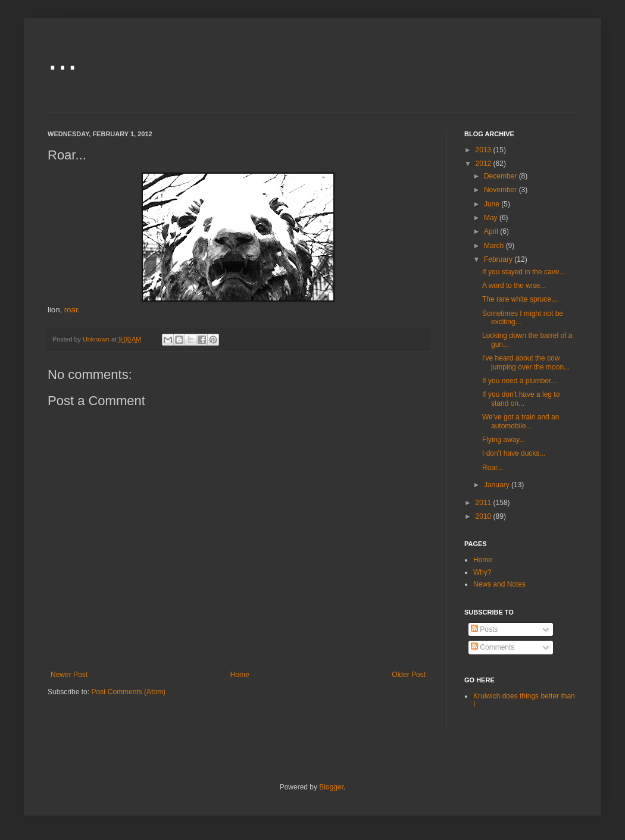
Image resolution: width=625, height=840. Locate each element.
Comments (493, 647)
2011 (485, 503)
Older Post (409, 675)
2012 (485, 164)
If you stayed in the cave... (524, 272)
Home (240, 675)
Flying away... (504, 440)
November (501, 190)
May (492, 218)
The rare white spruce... (520, 299)
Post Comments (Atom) (128, 692)
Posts (484, 629)
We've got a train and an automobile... (521, 421)
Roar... (493, 468)
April (492, 231)
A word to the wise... (514, 286)
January (498, 485)
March (495, 246)
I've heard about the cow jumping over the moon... (526, 362)
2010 (485, 516)
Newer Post (69, 675)
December (501, 176)
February (499, 259)
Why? (482, 572)
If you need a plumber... (519, 381)
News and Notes (499, 584)
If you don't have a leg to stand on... (521, 399)
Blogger (331, 787)
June (493, 204)
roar (71, 310)
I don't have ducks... (514, 453)
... (62, 57)
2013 (485, 150)
